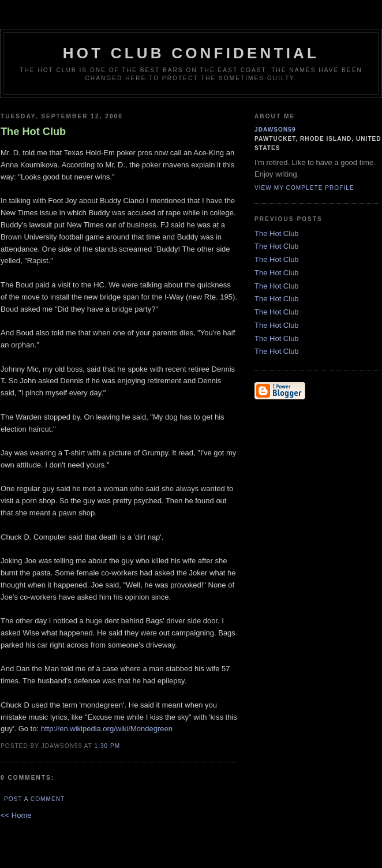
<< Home (16, 815)
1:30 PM (107, 746)
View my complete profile (304, 188)
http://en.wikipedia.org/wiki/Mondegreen (107, 729)
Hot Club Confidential (191, 53)
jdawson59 (275, 130)
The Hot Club (277, 233)
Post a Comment (34, 799)
